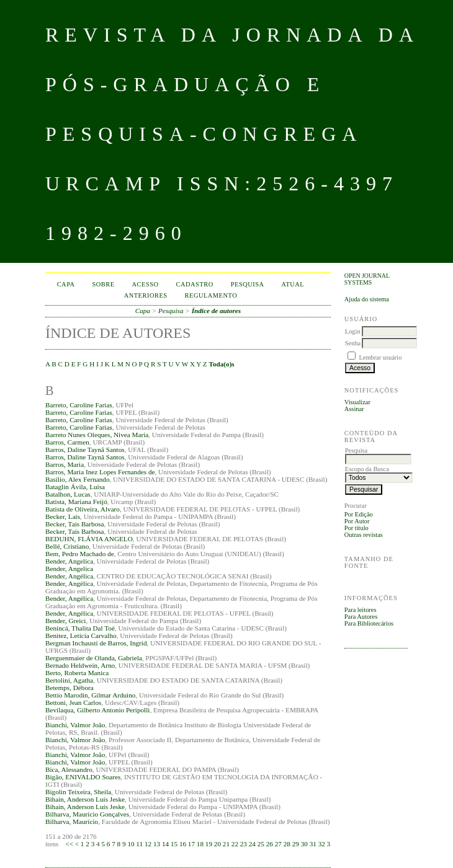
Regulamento (211, 295)
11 (139, 844)
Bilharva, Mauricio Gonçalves (87, 814)
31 (313, 844)
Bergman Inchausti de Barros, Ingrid (96, 643)
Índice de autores (217, 311)
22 (235, 844)
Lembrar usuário (380, 357)
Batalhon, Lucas (68, 494)
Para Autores (361, 617)
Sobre (104, 284)
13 (157, 844)
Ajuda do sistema (367, 299)
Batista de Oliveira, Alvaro (83, 509)
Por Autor (357, 521)
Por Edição (359, 514)
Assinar (354, 409)
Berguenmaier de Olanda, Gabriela (94, 658)
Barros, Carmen (67, 442)
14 (165, 844)
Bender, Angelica (69, 561)
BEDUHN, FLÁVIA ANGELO (89, 539)
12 (148, 844)
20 (218, 844)
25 (261, 844)
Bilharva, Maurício (72, 821)
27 (278, 844)
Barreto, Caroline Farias (79, 405)
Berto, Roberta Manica (77, 673)
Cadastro (195, 284)
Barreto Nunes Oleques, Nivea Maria (97, 435)
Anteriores (146, 295)
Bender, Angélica (69, 576)
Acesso (146, 284)
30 (304, 844)
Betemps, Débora (70, 688)
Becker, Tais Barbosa (75, 524)
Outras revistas (364, 535)
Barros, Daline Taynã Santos (85, 449)
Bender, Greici (65, 621)
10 (131, 844)
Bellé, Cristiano (67, 546)
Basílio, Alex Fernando (77, 479)
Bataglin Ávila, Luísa (75, 487)
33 (330, 844)
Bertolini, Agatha (69, 680)
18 (200, 844)
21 (226, 844)
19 (209, 844)
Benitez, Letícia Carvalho (81, 635)
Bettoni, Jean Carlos (73, 702)
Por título (357, 528)
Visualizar (357, 402)
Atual (293, 284)
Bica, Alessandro (69, 769)
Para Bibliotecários (369, 623)
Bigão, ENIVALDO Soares (83, 777)
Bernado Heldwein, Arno (80, 665)
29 (296, 844)
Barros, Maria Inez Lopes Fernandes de (100, 472)
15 (174, 844)
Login (353, 331)
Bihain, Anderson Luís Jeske (85, 799)
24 (252, 844)
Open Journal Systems (367, 279)
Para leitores (361, 610)
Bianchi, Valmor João (75, 725)
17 (191, 844)
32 (322, 844)
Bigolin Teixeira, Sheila (78, 792)
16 (183, 844)
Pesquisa (248, 284)
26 (270, 844)
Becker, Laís (63, 516)
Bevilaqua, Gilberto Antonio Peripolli (97, 710)
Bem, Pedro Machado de (80, 554)
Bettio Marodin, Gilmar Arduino (90, 695)
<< (69, 844)
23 (244, 844)
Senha (353, 343)
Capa (66, 284)
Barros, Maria (65, 464)
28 (287, 844)
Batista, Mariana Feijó (76, 502)
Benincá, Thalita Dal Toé (80, 628)
